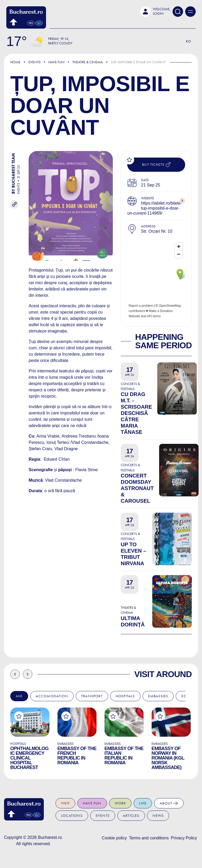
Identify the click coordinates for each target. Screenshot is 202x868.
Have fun (92, 803)
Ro (189, 41)
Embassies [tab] (158, 696)
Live (143, 803)
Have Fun (56, 62)
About (169, 803)
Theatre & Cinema (88, 62)
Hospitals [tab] (125, 696)
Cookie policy (114, 838)
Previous (15, 674)
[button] (155, 12)
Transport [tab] (92, 696)
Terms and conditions (149, 838)
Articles (131, 816)
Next (28, 674)
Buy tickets (156, 165)
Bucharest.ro (50, 837)
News (158, 816)
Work (120, 803)
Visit (65, 803)
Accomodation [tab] (52, 696)
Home (15, 62)
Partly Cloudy (60, 43)
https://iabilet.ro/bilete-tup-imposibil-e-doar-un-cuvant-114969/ (155, 208)
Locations (72, 816)
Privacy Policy (184, 838)
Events (34, 62)
